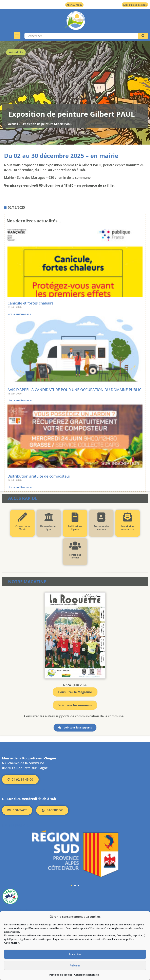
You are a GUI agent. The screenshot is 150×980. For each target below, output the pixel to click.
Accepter (75, 954)
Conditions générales (87, 975)
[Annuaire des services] (101, 517)
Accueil (13, 124)
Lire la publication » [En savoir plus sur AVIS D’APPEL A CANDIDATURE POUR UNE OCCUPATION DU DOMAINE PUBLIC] (20, 400)
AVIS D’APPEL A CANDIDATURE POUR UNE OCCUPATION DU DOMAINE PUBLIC (74, 390)
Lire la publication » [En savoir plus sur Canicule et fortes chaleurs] (20, 314)
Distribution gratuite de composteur (39, 476)
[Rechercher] (143, 36)
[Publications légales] (75, 517)
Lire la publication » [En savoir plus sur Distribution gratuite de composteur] (20, 487)
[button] (17, 36)
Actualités (16, 52)
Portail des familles (75, 556)
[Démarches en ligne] (49, 517)
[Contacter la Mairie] (23, 517)
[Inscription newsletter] (128, 517)
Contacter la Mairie (23, 528)
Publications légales (75, 528)
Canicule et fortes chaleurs (31, 303)
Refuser (75, 965)
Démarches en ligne (49, 528)
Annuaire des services (101, 528)
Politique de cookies (61, 975)
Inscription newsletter (128, 528)
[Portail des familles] (75, 546)
